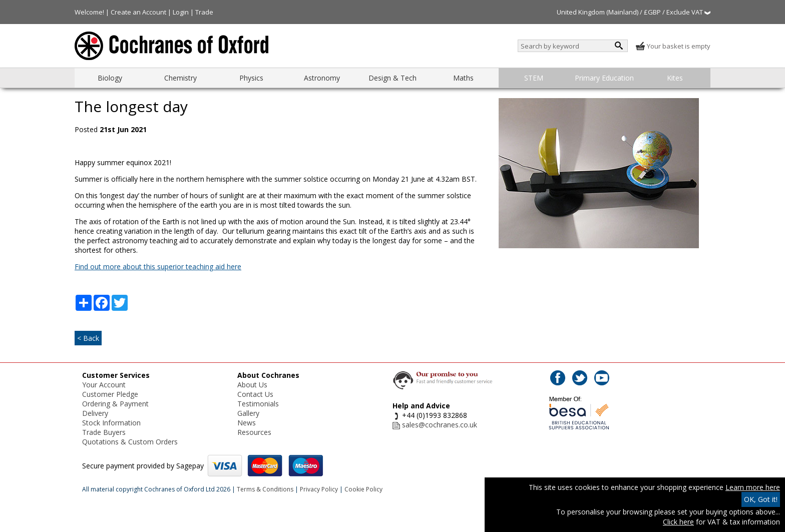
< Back (88, 338)
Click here (678, 522)
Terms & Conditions (265, 489)
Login (181, 12)
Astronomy (322, 78)
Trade (204, 12)
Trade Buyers (104, 432)
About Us (252, 385)
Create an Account (138, 12)
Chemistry (180, 78)
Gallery (248, 413)
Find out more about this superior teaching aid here (158, 267)
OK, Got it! (761, 499)
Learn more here (753, 487)
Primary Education (604, 78)
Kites (675, 78)
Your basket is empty (673, 46)
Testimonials (258, 404)
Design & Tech (392, 78)
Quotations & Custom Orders (130, 442)
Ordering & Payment (115, 404)
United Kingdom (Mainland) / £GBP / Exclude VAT (634, 12)
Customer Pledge (110, 394)
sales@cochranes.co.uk (440, 425)
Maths (463, 78)
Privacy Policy (319, 489)
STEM (534, 78)
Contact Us (255, 394)
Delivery (95, 413)
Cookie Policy (363, 489)
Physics (251, 78)
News (247, 423)
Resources (254, 432)
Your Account (104, 385)
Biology (110, 78)
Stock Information (111, 423)
